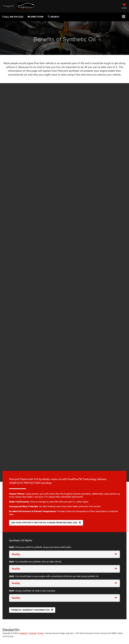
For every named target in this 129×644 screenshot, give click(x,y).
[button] (13, 17)
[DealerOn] (11, 630)
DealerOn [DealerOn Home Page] (24, 633)
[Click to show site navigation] (124, 17)
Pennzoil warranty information (32, 610)
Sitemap (33, 633)
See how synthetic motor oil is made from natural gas (46, 523)
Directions (36, 17)
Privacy (41, 633)
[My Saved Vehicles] (124, 6)
